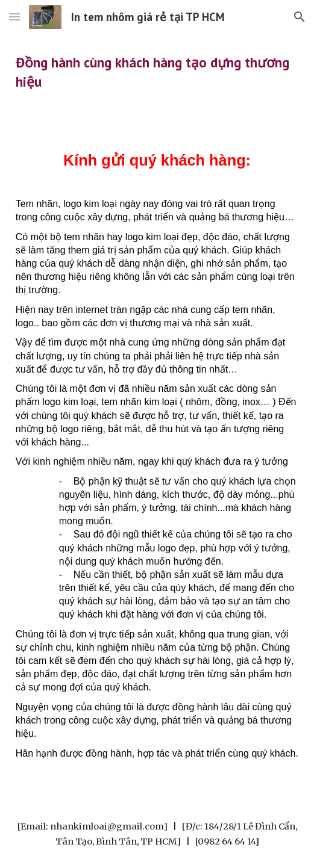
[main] (157, 72)
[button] (14, 17)
